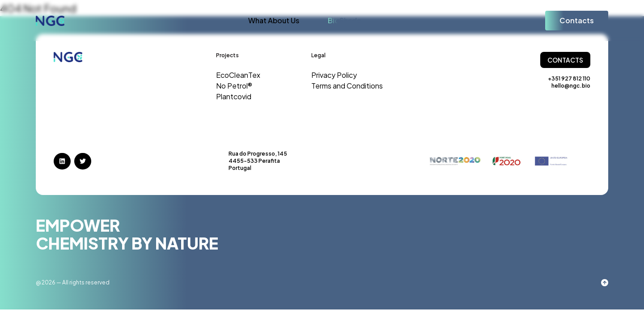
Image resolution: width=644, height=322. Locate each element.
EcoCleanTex (238, 75)
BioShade (345, 20)
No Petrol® (234, 86)
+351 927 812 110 (569, 78)
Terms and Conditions (347, 86)
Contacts (577, 20)
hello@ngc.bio (571, 86)
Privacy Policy (334, 75)
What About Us (274, 20)
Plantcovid (234, 96)
